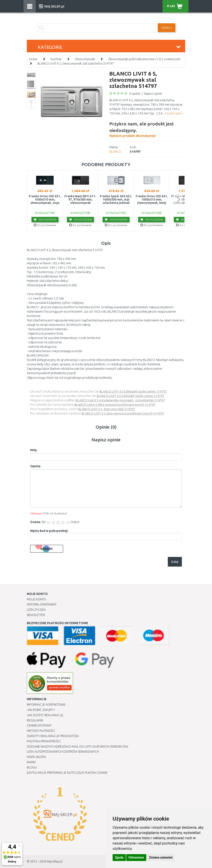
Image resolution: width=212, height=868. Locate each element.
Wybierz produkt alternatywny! (147, 129)
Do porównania (45, 225)
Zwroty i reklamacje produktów (53, 736)
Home (33, 59)
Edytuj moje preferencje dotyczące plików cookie (67, 773)
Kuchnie (56, 59)
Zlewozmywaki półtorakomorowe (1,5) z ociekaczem (144, 59)
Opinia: (36, 466)
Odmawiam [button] (136, 857)
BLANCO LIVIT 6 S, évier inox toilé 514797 (107, 409)
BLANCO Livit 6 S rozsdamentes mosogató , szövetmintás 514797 (120, 400)
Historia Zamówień (42, 604)
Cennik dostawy (39, 725)
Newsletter (36, 615)
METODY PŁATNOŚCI (41, 731)
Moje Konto (36, 599)
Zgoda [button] (119, 857)
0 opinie (135, 94)
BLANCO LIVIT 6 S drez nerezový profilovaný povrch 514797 (123, 413)
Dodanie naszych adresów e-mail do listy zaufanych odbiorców (78, 747)
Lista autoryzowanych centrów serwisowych (63, 752)
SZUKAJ (166, 28)
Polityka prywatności (44, 741)
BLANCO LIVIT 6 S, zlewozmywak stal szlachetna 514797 (76, 63)
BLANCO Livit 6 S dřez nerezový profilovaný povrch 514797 (115, 405)
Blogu (32, 767)
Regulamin (35, 720)
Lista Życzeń (36, 610)
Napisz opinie (153, 94)
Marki (31, 762)
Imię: (34, 450)
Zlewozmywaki (85, 59)
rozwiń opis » (174, 113)
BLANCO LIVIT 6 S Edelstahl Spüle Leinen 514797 (133, 391)
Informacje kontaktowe (46, 705)
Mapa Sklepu (36, 757)
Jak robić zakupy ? (41, 710)
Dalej (175, 562)
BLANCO (115, 152)
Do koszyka (45, 219)
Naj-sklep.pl (55, 861)
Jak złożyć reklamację (45, 715)
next (178, 200)
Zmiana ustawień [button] (161, 857)
